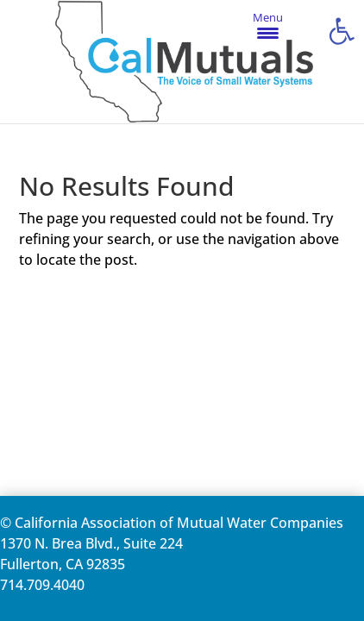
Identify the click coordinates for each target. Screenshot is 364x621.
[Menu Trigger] (268, 25)
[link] (342, 31)
